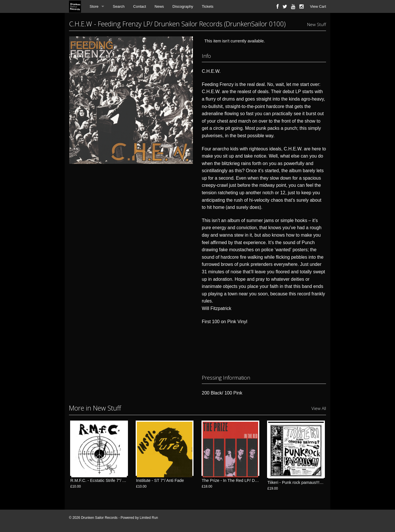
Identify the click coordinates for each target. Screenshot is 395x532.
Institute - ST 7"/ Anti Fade (160, 482)
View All (319, 408)
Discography (183, 6)
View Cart (318, 6)
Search (119, 6)
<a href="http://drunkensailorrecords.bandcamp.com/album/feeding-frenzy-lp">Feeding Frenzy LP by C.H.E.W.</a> (264, 348)
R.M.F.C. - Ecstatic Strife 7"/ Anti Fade (105, 482)
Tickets (208, 6)
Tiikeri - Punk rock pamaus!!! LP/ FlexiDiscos (308, 482)
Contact (140, 6)
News (159, 6)
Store (94, 6)
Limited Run (149, 518)
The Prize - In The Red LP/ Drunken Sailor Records (249, 482)
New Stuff (317, 24)
